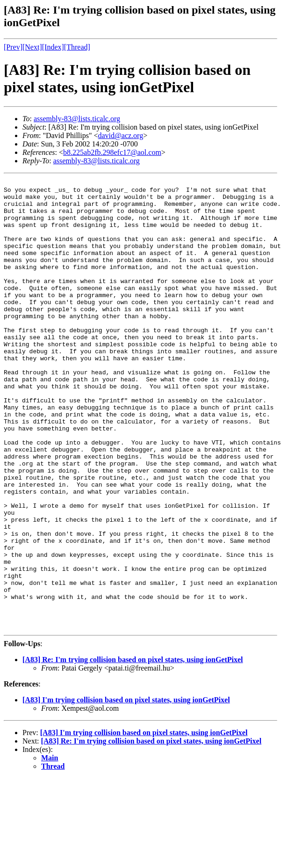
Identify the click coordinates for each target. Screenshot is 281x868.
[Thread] (77, 47)
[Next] (32, 47)
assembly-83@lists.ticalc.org (77, 119)
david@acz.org (121, 135)
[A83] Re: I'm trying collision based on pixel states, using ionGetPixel (133, 749)
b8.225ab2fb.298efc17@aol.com (112, 152)
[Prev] (13, 47)
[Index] (53, 47)
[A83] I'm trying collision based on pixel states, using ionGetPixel (126, 790)
